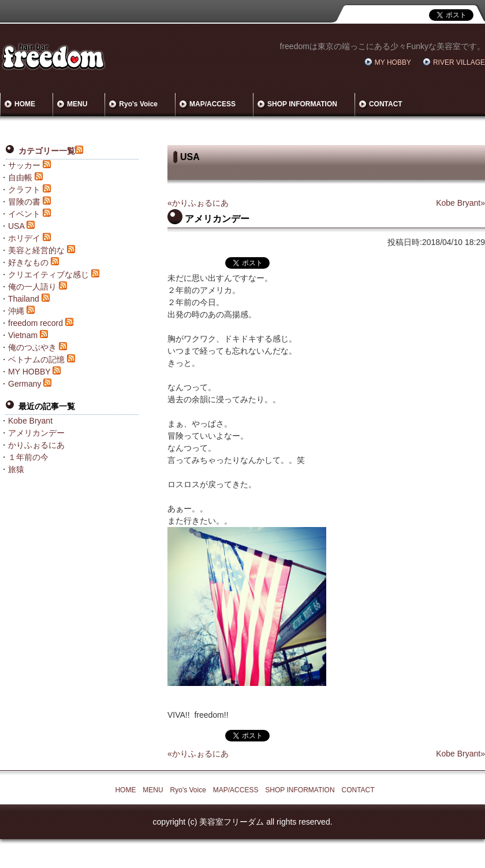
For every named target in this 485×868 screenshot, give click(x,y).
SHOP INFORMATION (302, 104)
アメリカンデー (36, 433)
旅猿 (16, 469)
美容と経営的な (36, 250)
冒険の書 (24, 202)
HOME (25, 104)
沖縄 (16, 311)
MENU (77, 104)
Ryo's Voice (138, 104)
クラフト (24, 190)
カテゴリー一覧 (47, 151)
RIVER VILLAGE (459, 62)
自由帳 (20, 177)
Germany (25, 384)
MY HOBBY (393, 62)
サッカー (24, 165)
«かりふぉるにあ (198, 203)
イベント (24, 214)
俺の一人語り (32, 287)
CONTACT (386, 104)
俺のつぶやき (32, 347)
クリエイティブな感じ (48, 275)
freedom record (36, 323)
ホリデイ (24, 238)
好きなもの (28, 262)
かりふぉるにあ (36, 445)
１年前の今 (28, 457)
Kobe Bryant (30, 421)
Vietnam (23, 335)
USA (16, 226)
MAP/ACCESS (212, 104)
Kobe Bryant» (460, 203)
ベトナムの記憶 (36, 359)
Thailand (24, 299)
